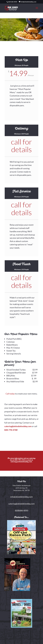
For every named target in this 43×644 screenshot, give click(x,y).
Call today (10, 394)
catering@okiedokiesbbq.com (18, 426)
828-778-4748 (11, 430)
